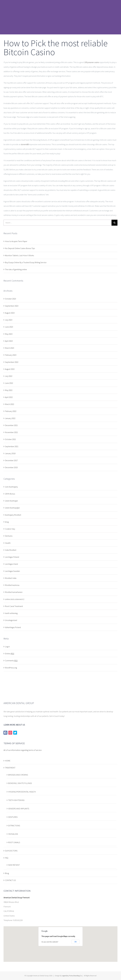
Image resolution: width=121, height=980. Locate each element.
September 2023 (12, 306)
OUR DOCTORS (11, 851)
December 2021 (11, 425)
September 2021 (12, 446)
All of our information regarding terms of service (23, 750)
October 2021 (10, 439)
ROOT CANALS (14, 842)
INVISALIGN (13, 834)
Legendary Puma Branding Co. (72, 976)
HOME (8, 761)
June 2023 (9, 327)
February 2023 (11, 355)
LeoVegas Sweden (12, 571)
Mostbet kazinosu (12, 585)
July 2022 (9, 376)
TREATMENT (10, 768)
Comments (11, 661)
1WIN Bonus (10, 494)
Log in (7, 647)
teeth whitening (11, 613)
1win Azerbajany (11, 487)
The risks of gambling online (16, 269)
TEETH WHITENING (16, 800)
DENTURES (13, 817)
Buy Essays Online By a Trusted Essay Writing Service (26, 262)
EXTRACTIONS (14, 826)
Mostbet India (11, 578)
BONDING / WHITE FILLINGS (20, 783)
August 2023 (10, 313)
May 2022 (9, 390)
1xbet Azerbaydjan (12, 508)
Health (8, 543)
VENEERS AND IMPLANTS (19, 809)
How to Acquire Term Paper (16, 241)
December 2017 (11, 460)
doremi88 (25, 144)
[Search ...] (58, 223)
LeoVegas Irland (11, 564)
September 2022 (12, 362)
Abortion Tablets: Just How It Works (19, 255)
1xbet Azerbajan (11, 501)
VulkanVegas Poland (13, 627)
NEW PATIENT (14, 865)
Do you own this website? (50, 942)
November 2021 (11, 432)
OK (76, 942)
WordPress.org (11, 668)
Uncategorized (11, 620)
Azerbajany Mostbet (13, 515)
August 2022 (10, 369)
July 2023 (9, 320)
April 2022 (9, 397)
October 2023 (10, 299)
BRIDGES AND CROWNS (18, 775)
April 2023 (9, 341)
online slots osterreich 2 (15, 599)
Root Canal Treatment (14, 606)
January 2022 (10, 418)
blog (7, 522)
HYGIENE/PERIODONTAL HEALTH (22, 792)
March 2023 (10, 348)
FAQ (7, 858)
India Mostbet (11, 550)
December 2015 (11, 467)
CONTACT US (10, 880)
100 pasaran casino (92, 62)
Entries (10, 654)
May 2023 (9, 334)
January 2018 (10, 453)
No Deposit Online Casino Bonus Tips (20, 248)
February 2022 (11, 411)
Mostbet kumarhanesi (14, 592)
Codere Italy (10, 529)
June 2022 (9, 383)
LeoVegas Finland (12, 557)
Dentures (9, 536)
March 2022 (10, 404)
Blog (7, 873)
